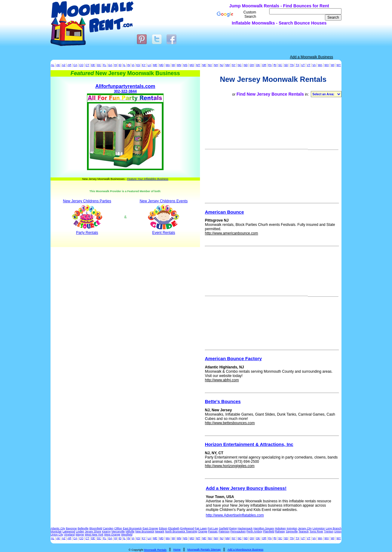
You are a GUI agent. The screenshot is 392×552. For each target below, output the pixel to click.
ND (246, 65)
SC (280, 65)
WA (320, 65)
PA (270, 65)
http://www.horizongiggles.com (230, 466)
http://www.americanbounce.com (231, 233)
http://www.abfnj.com (222, 380)
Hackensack (245, 528)
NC (240, 65)
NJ (222, 65)
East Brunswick (132, 528)
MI (173, 65)
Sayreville (292, 531)
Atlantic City (58, 528)
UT (303, 65)
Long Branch (334, 528)
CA (75, 65)
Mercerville (118, 531)
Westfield (127, 535)
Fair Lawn (201, 528)
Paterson (224, 531)
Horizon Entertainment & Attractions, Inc (249, 444)
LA (149, 65)
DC (99, 65)
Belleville (83, 528)
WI (332, 65)
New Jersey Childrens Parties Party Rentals (87, 217)
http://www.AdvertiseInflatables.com (235, 515)
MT (198, 65)
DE (93, 65)
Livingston (319, 528)
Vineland (69, 535)
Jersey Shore (93, 531)
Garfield (224, 528)
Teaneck (304, 531)
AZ (64, 65)
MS (185, 65)
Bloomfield (96, 528)
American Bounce (224, 212)
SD (286, 65)
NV (210, 65)
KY (144, 65)
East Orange (150, 528)
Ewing (233, 528)
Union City (57, 535)
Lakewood (69, 531)
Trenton (329, 531)
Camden (108, 528)
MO (192, 65)
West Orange (112, 535)
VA (314, 65)
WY (339, 65)
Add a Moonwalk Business (312, 57)
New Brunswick (145, 531)
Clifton (118, 528)
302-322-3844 (125, 127)
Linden (80, 531)
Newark (160, 531)
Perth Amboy (254, 531)
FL (105, 65)
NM (228, 65)
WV (327, 65)
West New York (94, 535)
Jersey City (305, 528)
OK (258, 65)
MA (168, 65)
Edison (163, 528)
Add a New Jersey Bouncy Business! (246, 488)
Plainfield (269, 531)
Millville (130, 531)
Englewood (187, 528)
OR (264, 65)
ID (120, 65)
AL (53, 65)
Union (338, 531)
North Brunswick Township (181, 531)
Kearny (106, 531)
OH (252, 65)
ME (155, 65)
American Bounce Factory (233, 358)
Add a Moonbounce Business (245, 550)
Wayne (80, 535)
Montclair (56, 531)
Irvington (292, 528)
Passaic (213, 531)
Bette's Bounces (223, 401)
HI (116, 65)
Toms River (317, 531)
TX (297, 65)
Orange (203, 531)
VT (309, 65)
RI (275, 65)
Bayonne (71, 528)
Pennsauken (238, 531)
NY (234, 65)
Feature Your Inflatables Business (148, 179)
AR (69, 65)
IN (128, 65)
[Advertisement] (153, 14)
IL (124, 65)
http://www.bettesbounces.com (230, 423)
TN (292, 65)
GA (110, 65)
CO (81, 65)
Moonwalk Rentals (155, 550)
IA (133, 65)
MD (161, 65)
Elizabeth (174, 528)
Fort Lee (213, 528)
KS (138, 65)
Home (177, 550)
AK (58, 65)
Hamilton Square (264, 528)
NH (216, 65)
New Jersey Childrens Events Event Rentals (164, 217)
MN (179, 65)
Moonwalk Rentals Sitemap (204, 550)
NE (204, 65)
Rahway (280, 531)
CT (87, 65)
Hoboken (280, 528)
